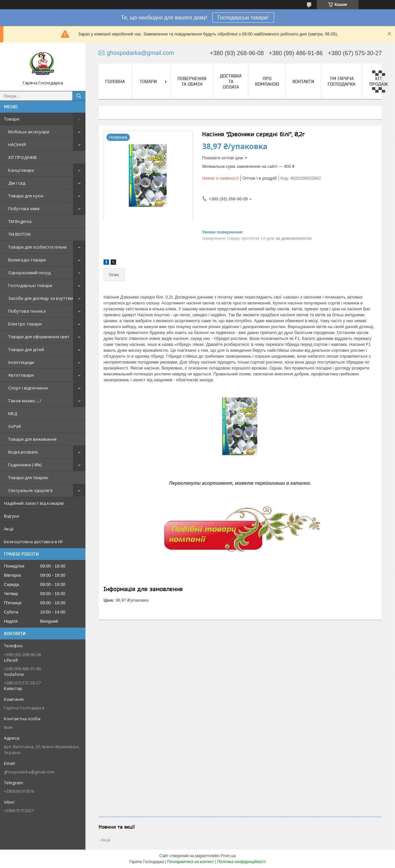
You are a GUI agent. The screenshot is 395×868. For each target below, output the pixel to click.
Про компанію (267, 81)
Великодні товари (27, 260)
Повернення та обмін (192, 81)
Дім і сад (17, 183)
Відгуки (12, 516)
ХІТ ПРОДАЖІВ (23, 157)
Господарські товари (30, 285)
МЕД (13, 413)
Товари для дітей (26, 349)
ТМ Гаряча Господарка (341, 81)
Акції (9, 529)
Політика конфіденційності (242, 862)
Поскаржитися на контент (191, 862)
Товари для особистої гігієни (37, 247)
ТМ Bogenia (20, 221)
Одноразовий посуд (29, 273)
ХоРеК (15, 426)
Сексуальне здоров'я (30, 490)
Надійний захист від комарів (34, 503)
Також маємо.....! (25, 401)
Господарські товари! (243, 18)
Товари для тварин (28, 478)
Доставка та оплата (231, 81)
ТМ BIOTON (19, 234)
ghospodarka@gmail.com (29, 772)
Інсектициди (21, 362)
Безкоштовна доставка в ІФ (33, 542)
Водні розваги (23, 452)
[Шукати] (79, 96)
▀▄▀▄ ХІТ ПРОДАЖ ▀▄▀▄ (379, 81)
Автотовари (21, 375)
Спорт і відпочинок (28, 388)
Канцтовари (21, 170)
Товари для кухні (26, 196)
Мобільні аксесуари (29, 132)
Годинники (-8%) (25, 465)
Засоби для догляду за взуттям (41, 298)
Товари (12, 119)
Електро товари (25, 324)
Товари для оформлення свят (39, 337)
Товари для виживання (32, 439)
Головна (115, 81)
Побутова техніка (27, 311)
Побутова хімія (24, 209)
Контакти (303, 81)
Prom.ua (228, 856)
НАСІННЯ (17, 145)
